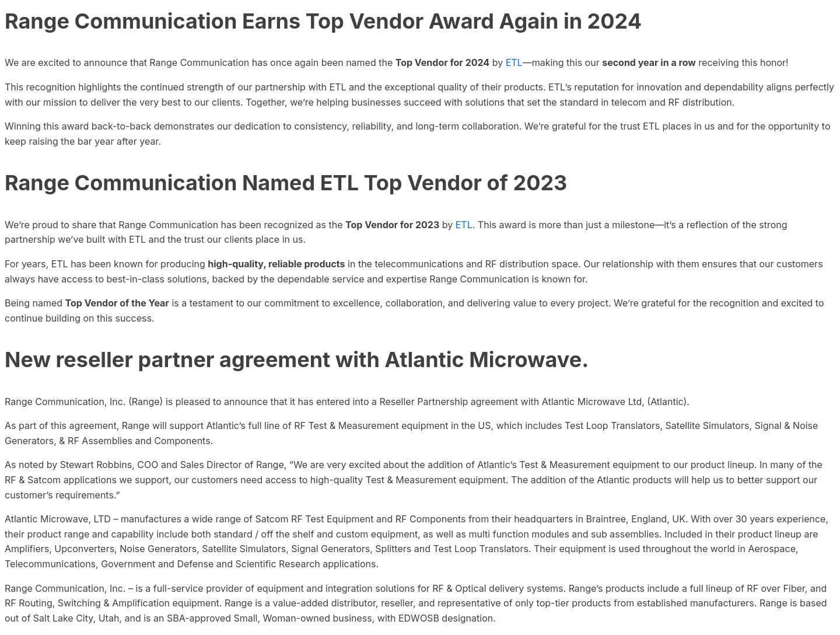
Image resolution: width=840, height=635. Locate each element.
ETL (514, 62)
